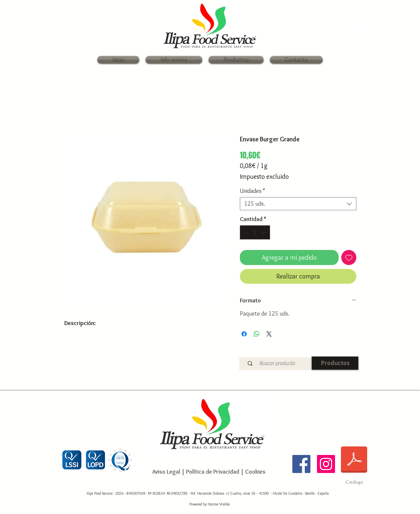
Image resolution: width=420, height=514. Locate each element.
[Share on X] (269, 334)
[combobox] (298, 204)
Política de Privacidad (212, 472)
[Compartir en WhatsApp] (257, 334)
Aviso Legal (166, 472)
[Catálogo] (354, 464)
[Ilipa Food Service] (301, 464)
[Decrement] (246, 232)
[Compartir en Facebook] (244, 334)
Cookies (255, 472)
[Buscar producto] (277, 364)
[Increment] (264, 232)
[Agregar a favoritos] (349, 257)
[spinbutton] (255, 232)
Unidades (252, 191)
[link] (357, 30)
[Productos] (335, 363)
